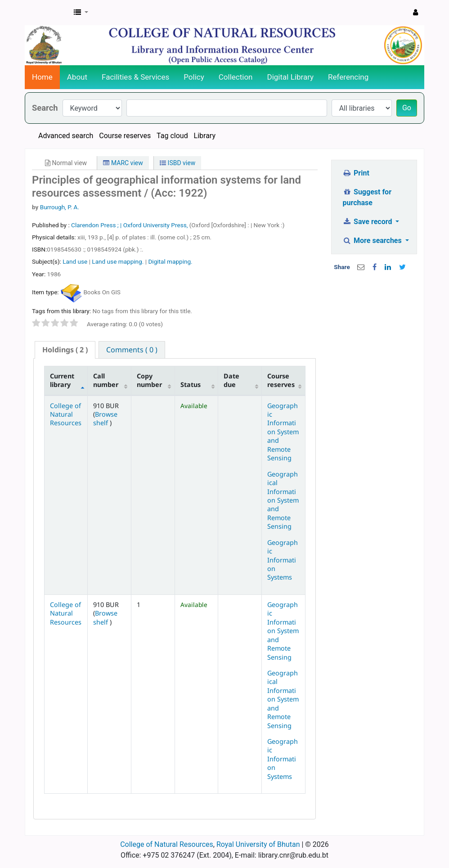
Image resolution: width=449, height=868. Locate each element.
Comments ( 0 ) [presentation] (132, 350)
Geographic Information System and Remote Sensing (283, 432)
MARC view (123, 163)
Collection (236, 77)
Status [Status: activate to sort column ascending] (191, 385)
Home (42, 77)
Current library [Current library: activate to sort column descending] (62, 380)
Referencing (348, 77)
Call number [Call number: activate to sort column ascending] (106, 380)
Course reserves (125, 136)
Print (356, 173)
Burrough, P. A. (60, 207)
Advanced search (66, 136)
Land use (75, 261)
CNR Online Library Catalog (48, 13)
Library (205, 136)
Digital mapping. (170, 261)
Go (407, 108)
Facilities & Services (135, 77)
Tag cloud (172, 136)
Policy (194, 77)
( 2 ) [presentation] (65, 350)
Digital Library (291, 77)
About (77, 77)
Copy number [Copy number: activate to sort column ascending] (149, 380)
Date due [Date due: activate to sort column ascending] (231, 380)
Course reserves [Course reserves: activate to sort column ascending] (281, 380)
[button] (81, 13)
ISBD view (177, 163)
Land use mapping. (118, 261)
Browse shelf (105, 418)
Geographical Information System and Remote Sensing (283, 500)
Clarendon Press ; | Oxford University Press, (130, 225)
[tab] (65, 350)
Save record (368, 222)
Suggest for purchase (367, 197)
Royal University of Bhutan (258, 844)
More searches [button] (373, 241)
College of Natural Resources (66, 414)
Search (45, 108)
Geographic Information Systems (283, 560)
